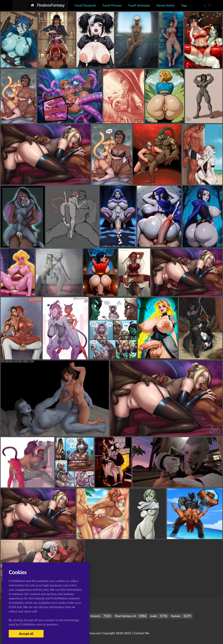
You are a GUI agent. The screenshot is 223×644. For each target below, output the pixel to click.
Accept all (26, 634)
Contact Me (141, 633)
